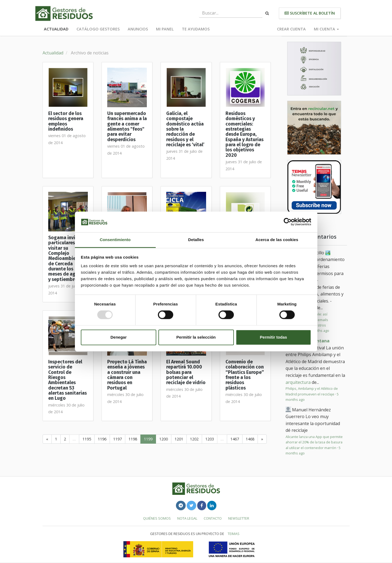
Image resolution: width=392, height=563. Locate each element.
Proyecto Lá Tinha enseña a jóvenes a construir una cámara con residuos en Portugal (127, 375)
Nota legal (187, 518)
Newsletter (239, 518)
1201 (179, 439)
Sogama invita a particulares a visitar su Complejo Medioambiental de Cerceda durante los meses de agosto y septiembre (67, 259)
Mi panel (165, 29)
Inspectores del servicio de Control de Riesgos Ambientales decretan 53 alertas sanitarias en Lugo (67, 380)
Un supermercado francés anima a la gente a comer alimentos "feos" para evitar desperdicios (127, 127)
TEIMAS (234, 534)
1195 (87, 439)
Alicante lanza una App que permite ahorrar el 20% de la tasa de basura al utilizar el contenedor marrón (314, 442)
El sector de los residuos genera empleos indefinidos (66, 121)
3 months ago (318, 331)
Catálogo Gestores (98, 29)
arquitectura (298, 382)
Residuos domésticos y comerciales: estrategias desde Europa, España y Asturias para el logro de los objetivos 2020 (244, 134)
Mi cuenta (326, 29)
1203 (210, 439)
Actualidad (56, 29)
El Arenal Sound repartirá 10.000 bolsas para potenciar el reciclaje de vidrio (186, 372)
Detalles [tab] (196, 240)
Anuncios (138, 29)
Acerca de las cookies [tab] (277, 240)
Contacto (213, 518)
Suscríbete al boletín (310, 13)
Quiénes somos (157, 518)
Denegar (119, 337)
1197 (117, 439)
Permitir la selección (196, 337)
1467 (235, 439)
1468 (250, 439)
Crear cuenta (291, 29)
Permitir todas (274, 337)
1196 (102, 439)
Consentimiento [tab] (115, 240)
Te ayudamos (196, 29)
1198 (133, 439)
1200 (164, 439)
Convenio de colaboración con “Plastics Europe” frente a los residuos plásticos (245, 375)
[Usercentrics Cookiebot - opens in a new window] (288, 222)
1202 (194, 439)
